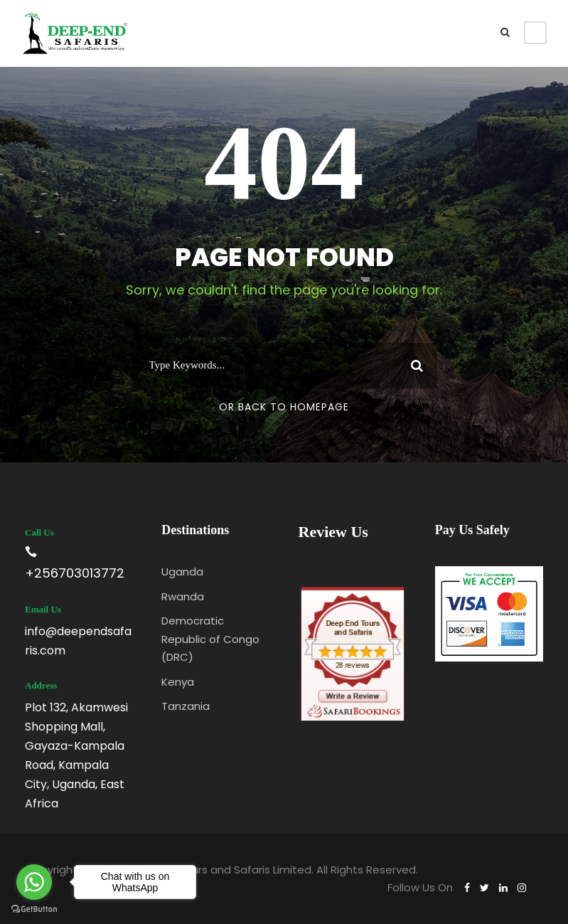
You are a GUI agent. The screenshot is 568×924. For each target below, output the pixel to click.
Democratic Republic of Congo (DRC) (210, 639)
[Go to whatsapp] (34, 882)
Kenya (178, 682)
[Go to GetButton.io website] (34, 909)
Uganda (182, 572)
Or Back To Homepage (284, 407)
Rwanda (183, 596)
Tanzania (186, 706)
